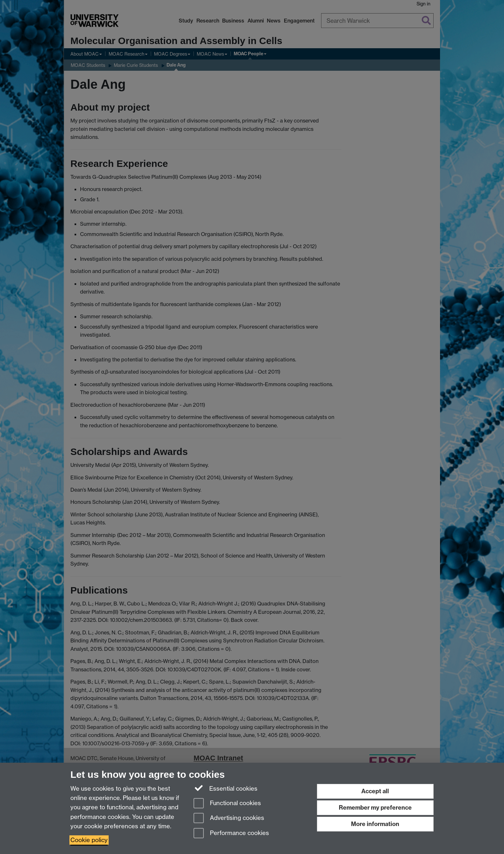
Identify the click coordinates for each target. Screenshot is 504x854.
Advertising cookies (229, 818)
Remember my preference (375, 808)
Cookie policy (89, 840)
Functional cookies (227, 804)
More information (375, 824)
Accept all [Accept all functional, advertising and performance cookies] (375, 791)
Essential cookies (225, 788)
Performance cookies (231, 834)
